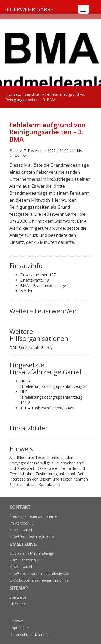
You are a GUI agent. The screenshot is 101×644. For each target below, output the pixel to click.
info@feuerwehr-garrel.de (32, 537)
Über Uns (18, 604)
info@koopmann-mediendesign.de (39, 573)
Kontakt (16, 621)
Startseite (18, 597)
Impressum (19, 628)
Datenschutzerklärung (29, 634)
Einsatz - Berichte (24, 94)
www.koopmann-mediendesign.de (39, 580)
